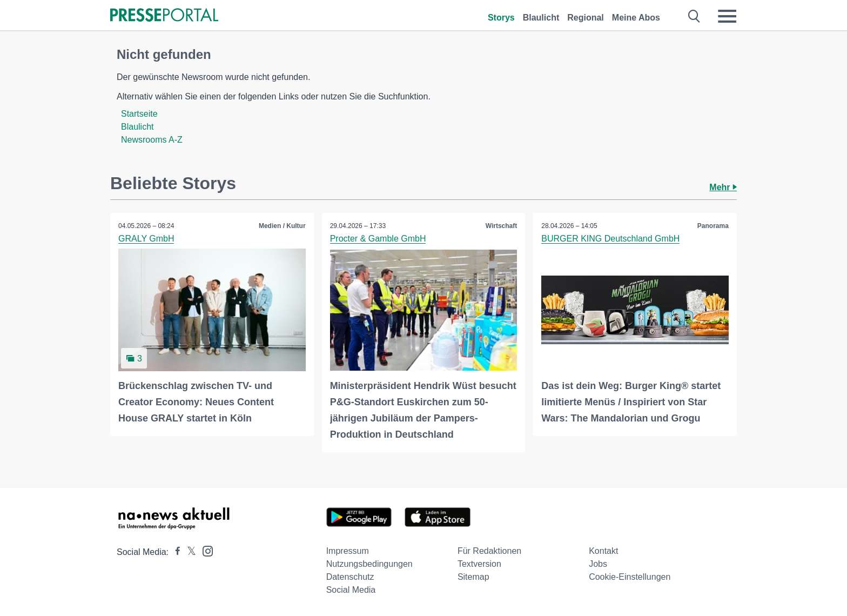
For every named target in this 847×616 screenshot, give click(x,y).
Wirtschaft (502, 226)
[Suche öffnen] (694, 16)
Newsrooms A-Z (152, 140)
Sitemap (473, 577)
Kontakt (603, 551)
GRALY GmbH (146, 239)
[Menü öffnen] (727, 16)
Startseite (139, 114)
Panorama (713, 226)
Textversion (479, 564)
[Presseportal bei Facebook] (174, 552)
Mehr (723, 187)
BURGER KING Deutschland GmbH (610, 239)
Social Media (351, 590)
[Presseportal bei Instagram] (204, 550)
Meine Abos (636, 18)
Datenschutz (350, 577)
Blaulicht (541, 18)
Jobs (598, 564)
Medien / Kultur (282, 226)
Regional (586, 18)
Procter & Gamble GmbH (378, 239)
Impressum (348, 551)
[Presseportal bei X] (188, 552)
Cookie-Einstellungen (630, 577)
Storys (501, 18)
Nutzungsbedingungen (369, 564)
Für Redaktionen (489, 551)
